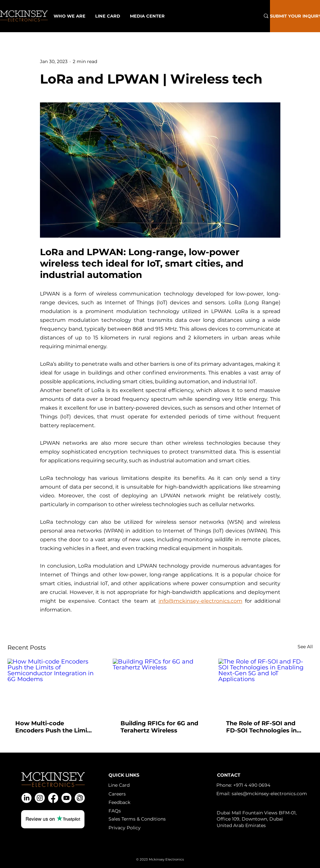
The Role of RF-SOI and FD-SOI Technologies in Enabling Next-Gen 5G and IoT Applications (261, 727)
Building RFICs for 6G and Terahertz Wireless (159, 727)
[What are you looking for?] (235, 16)
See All (305, 647)
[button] (147, 16)
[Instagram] (40, 798)
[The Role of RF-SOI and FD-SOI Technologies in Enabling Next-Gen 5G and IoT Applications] (266, 685)
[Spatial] (80, 798)
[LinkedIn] (26, 798)
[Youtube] (66, 798)
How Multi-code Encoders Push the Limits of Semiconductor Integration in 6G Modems (54, 727)
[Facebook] (53, 798)
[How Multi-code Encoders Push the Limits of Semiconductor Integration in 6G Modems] (55, 685)
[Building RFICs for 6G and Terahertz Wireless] (160, 685)
